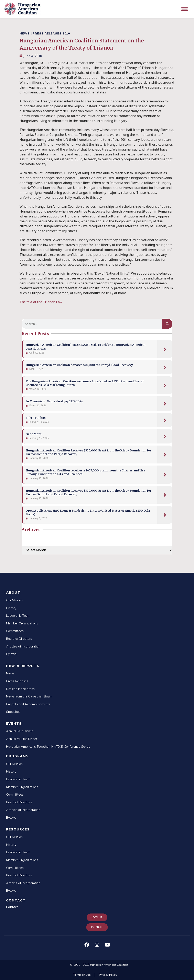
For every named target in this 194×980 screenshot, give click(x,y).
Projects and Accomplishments (28, 704)
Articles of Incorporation (23, 646)
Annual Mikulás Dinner (22, 739)
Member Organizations (22, 623)
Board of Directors (19, 639)
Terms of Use (82, 975)
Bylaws (11, 654)
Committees (15, 631)
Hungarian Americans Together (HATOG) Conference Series (48, 747)
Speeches (13, 712)
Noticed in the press (20, 689)
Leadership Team (18, 616)
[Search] (167, 324)
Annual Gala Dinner (19, 731)
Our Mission (14, 600)
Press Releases (17, 681)
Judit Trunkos (36, 418)
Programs (17, 756)
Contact (16, 900)
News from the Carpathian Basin (29, 696)
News (10, 673)
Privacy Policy (108, 975)
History (11, 608)
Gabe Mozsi (34, 434)
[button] (185, 9)
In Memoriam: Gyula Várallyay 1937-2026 (54, 401)
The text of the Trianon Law (41, 302)
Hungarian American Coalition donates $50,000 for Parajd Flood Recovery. (80, 365)
